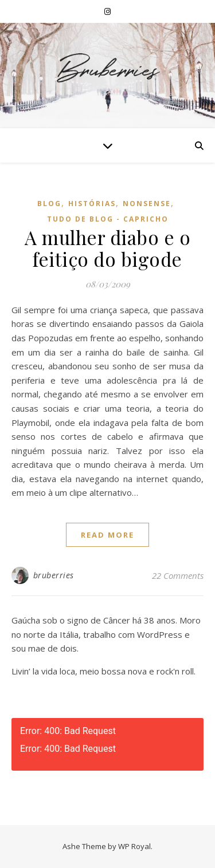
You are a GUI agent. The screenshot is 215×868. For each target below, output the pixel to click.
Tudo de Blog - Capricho (108, 219)
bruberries (54, 575)
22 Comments (178, 575)
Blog (49, 204)
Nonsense (147, 204)
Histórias (92, 204)
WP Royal (134, 846)
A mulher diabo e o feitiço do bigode (107, 248)
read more (107, 535)
